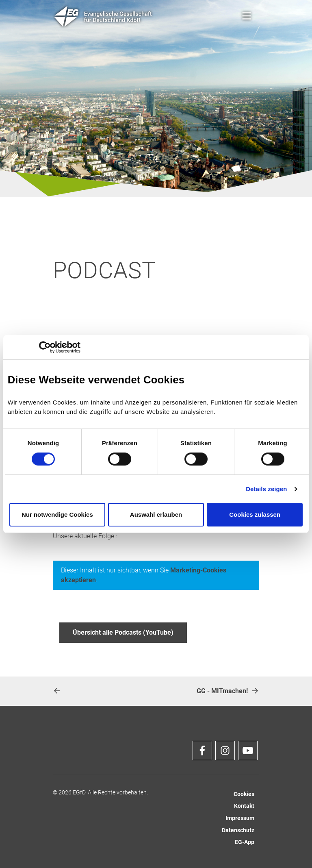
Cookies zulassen (255, 514)
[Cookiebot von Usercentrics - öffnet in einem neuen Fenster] (45, 347)
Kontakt (244, 806)
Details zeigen (266, 489)
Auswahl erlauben (156, 514)
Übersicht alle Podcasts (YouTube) (123, 632)
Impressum (240, 818)
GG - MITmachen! (228, 691)
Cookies (244, 794)
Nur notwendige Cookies (57, 514)
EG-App (245, 842)
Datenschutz (238, 830)
